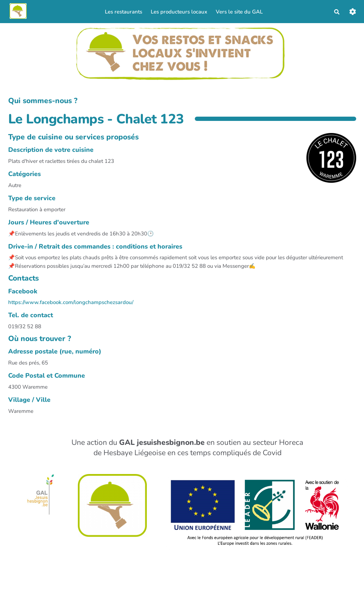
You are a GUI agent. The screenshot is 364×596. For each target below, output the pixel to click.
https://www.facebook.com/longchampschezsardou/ (71, 304)
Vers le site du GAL (239, 12)
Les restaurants (123, 12)
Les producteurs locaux (178, 12)
